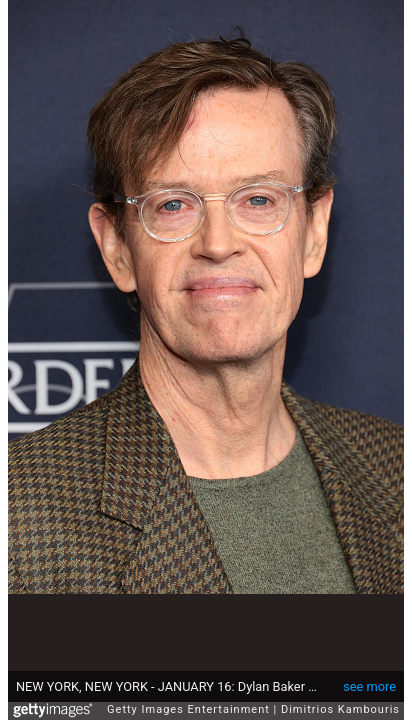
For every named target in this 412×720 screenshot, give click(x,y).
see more (369, 676)
